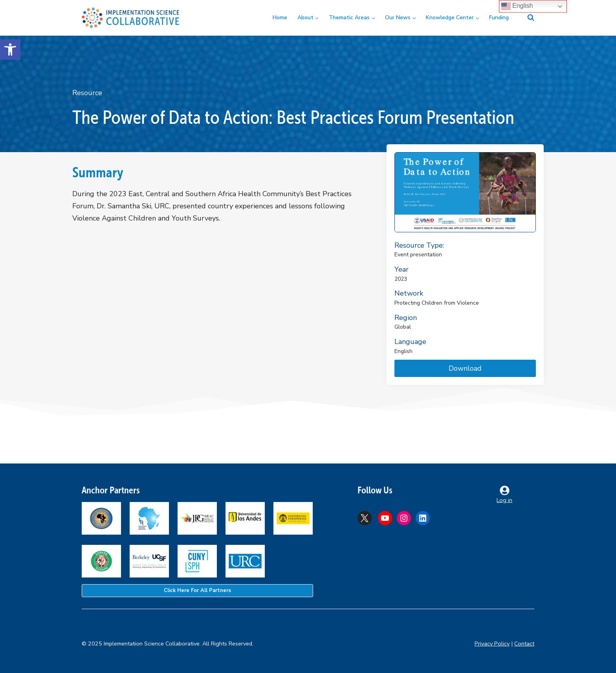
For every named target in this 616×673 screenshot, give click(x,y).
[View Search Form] (526, 18)
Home (280, 17)
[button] (10, 50)
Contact (524, 644)
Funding (499, 17)
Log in (504, 500)
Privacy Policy (492, 644)
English (517, 6)
